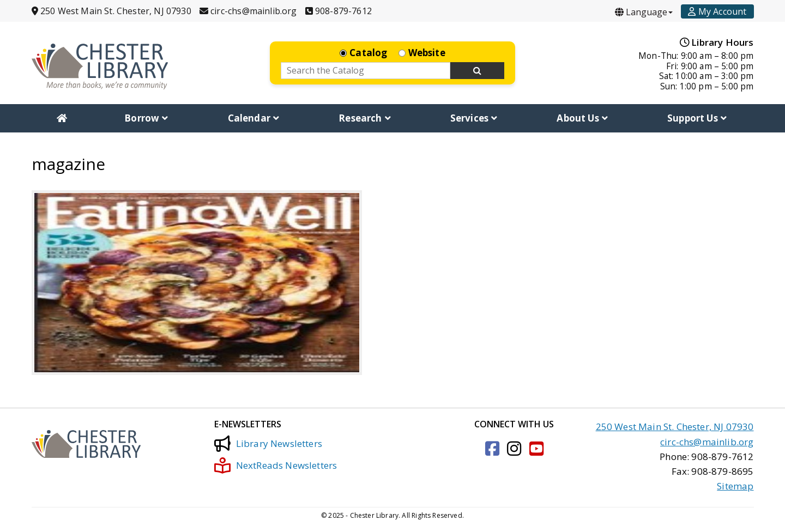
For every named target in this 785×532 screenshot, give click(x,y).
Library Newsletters (268, 444)
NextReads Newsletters (276, 465)
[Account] (717, 11)
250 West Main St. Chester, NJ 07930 (675, 427)
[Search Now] (477, 71)
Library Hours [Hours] (717, 42)
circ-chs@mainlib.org (707, 442)
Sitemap (735, 486)
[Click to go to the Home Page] (100, 66)
